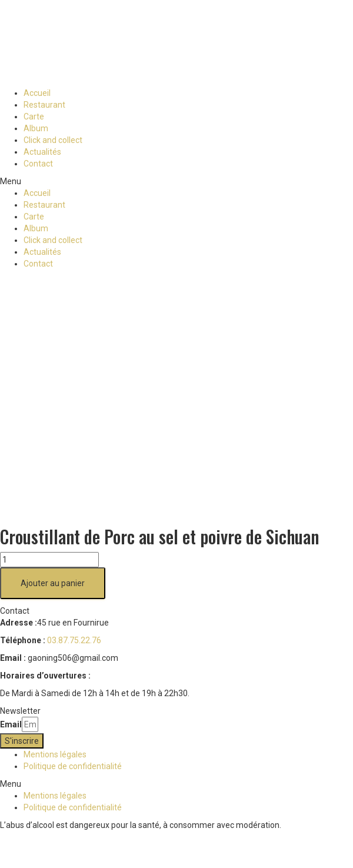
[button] (176, 181)
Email (11, 724)
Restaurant (44, 105)
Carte (34, 117)
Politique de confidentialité (73, 766)
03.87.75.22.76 (74, 640)
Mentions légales (55, 754)
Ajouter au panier (53, 583)
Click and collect (53, 140)
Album (36, 128)
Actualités (42, 152)
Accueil (37, 93)
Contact (38, 164)
